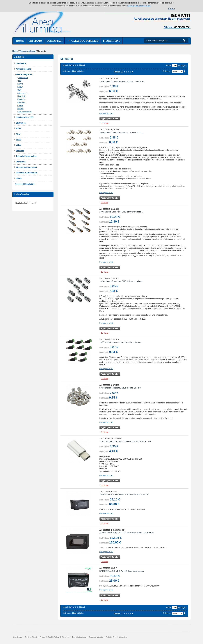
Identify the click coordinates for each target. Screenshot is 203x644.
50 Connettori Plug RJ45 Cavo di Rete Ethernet (120, 388)
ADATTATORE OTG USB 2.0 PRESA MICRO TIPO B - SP (125, 442)
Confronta (105, 123)
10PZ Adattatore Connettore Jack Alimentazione (120, 342)
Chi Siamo (17, 637)
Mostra (168, 65)
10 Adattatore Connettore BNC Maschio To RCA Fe (122, 82)
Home (20, 41)
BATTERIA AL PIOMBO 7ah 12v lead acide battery (122, 571)
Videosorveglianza (27, 51)
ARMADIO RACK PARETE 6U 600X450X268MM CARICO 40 (126, 533)
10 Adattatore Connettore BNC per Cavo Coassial (121, 133)
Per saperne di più (106, 113)
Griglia (80, 71)
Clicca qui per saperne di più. (139, 6)
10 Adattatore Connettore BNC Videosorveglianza (121, 281)
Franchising (112, 41)
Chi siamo (35, 41)
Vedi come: (67, 71)
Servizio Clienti (31, 637)
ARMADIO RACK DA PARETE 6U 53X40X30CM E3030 (124, 495)
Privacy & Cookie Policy (49, 637)
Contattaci (54, 41)
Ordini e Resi (111, 637)
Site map (65, 637)
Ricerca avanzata (96, 637)
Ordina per (167, 71)
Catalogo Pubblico (83, 41)
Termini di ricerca (79, 637)
